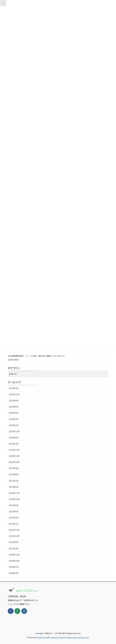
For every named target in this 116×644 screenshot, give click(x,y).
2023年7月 (14, 481)
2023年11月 (14, 456)
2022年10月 (14, 499)
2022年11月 (14, 493)
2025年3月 (14, 419)
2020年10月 (14, 561)
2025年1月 (14, 425)
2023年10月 (14, 462)
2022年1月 (14, 524)
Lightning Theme (57, 637)
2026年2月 (14, 388)
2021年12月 (14, 530)
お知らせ (13, 374)
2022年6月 (14, 511)
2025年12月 (14, 394)
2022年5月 (14, 518)
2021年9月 (14, 542)
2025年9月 (14, 401)
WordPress (42, 637)
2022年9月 (14, 505)
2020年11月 (14, 555)
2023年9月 (14, 468)
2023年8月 (14, 474)
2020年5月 (14, 567)
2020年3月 (14, 573)
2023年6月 (14, 487)
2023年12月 (14, 450)
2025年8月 (14, 407)
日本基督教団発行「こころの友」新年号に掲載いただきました (36, 356)
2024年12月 (14, 431)
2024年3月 (14, 444)
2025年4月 (14, 413)
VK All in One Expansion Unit (77, 637)
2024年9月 (14, 438)
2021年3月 (14, 548)
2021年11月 (14, 536)
